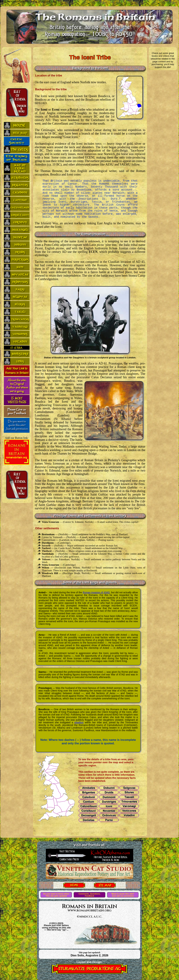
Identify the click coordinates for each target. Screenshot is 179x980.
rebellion (79, 722)
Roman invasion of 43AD (96, 592)
